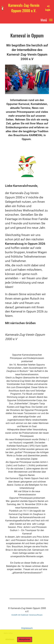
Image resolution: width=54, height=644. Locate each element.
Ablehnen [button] (10, 639)
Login (48, 8)
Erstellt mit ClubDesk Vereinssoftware (27, 615)
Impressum (27, 628)
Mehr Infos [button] (8, 633)
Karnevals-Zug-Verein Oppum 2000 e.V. (24, 8)
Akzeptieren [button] (25, 639)
